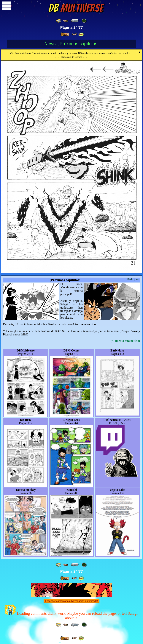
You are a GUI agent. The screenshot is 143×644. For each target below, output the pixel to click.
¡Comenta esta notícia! (126, 341)
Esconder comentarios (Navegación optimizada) (71, 601)
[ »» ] (81, 34)
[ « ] (75, 21)
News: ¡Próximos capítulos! (72, 44)
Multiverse (76, 8)
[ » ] (65, 34)
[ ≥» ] (74, 34)
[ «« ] (59, 21)
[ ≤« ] (65, 21)
